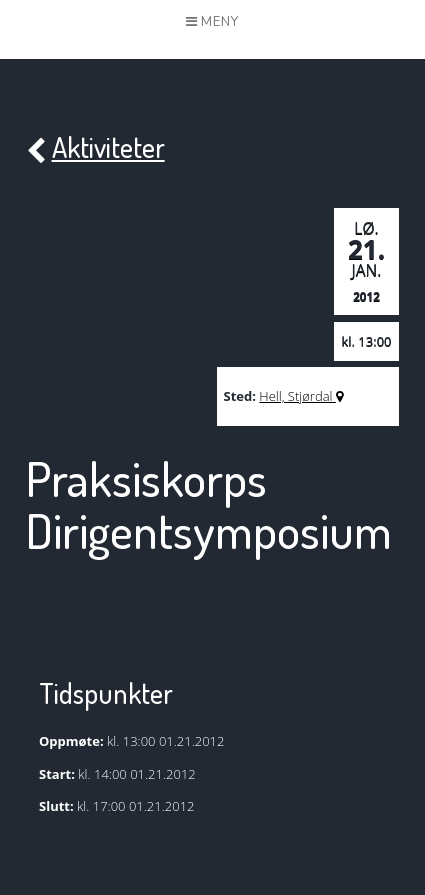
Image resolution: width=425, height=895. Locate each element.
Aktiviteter (95, 148)
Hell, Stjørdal (301, 396)
